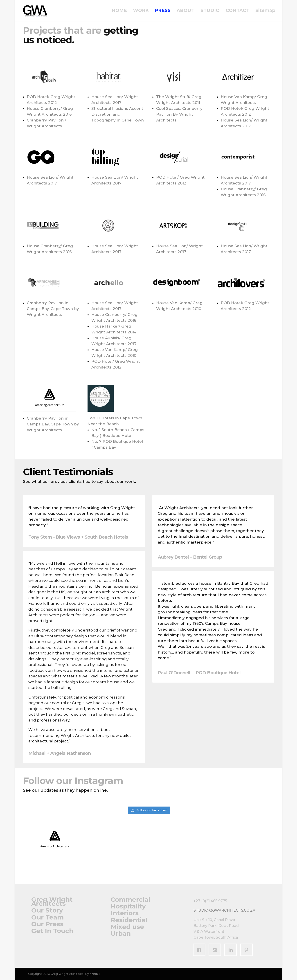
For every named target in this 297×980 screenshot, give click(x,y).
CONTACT (237, 12)
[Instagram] (216, 950)
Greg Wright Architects (52, 901)
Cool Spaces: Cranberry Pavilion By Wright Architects (179, 114)
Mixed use (127, 927)
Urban (121, 933)
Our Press (47, 924)
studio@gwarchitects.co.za (224, 910)
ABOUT (186, 12)
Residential (129, 920)
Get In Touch (52, 931)
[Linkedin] (232, 950)
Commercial (130, 899)
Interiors (125, 913)
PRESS (163, 12)
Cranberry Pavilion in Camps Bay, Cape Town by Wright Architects (53, 309)
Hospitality (128, 906)
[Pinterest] (247, 950)
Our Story (47, 910)
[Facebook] (200, 950)
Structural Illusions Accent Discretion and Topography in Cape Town (118, 114)
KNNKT (95, 974)
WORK (141, 12)
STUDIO (210, 12)
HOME (119, 12)
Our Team (47, 917)
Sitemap (265, 12)
